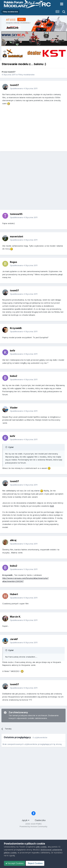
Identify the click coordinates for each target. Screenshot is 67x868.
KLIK (52, 506)
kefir (13, 351)
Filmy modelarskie (26, 75)
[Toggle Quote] (7, 447)
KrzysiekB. (16, 328)
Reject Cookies (35, 863)
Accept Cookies (15, 863)
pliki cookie (41, 847)
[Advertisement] (33, 182)
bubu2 (14, 376)
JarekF (14, 639)
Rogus (13, 262)
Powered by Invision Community (33, 826)
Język (25, 820)
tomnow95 (16, 214)
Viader (14, 408)
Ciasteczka (40, 820)
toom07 (12, 72)
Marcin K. (15, 617)
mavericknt (17, 236)
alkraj (13, 540)
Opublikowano (24, 88)
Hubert (14, 594)
